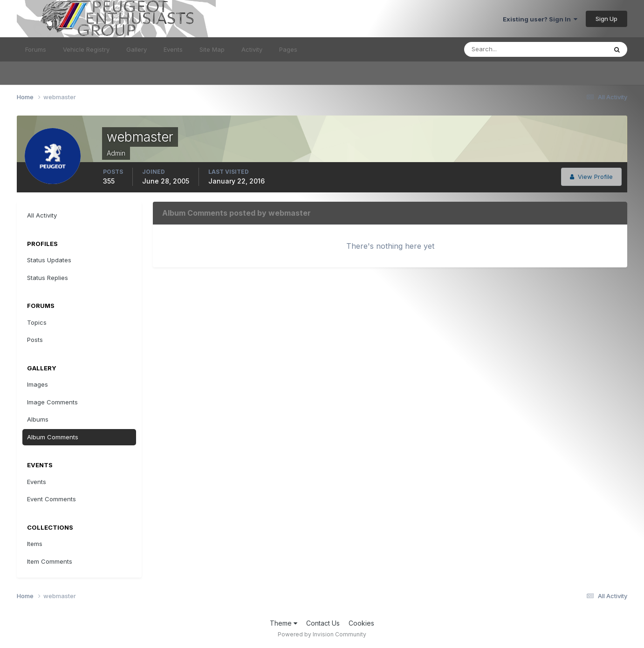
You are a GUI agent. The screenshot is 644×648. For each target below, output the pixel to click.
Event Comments (51, 499)
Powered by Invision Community (322, 634)
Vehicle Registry (86, 49)
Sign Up (606, 19)
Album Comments (53, 437)
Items (35, 544)
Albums (38, 419)
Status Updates (49, 260)
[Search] (505, 49)
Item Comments (50, 561)
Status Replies (48, 278)
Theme (284, 623)
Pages (288, 49)
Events (173, 49)
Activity (252, 49)
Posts (35, 340)
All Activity (42, 215)
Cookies (361, 623)
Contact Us (323, 623)
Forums (36, 49)
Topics (37, 322)
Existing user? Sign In (540, 19)
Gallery (137, 49)
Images (38, 384)
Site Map (212, 49)
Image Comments (52, 402)
